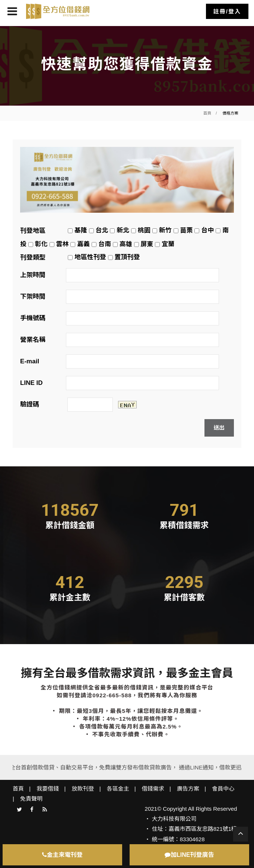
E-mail (30, 361)
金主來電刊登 (62, 855)
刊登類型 (33, 258)
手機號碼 (33, 318)
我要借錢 (48, 789)
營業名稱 (33, 340)
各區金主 (118, 789)
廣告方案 (188, 789)
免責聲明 (31, 799)
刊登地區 (33, 231)
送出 (219, 428)
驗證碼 (30, 404)
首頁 (207, 113)
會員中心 (223, 789)
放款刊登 (83, 789)
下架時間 (33, 297)
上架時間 (33, 275)
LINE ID (31, 383)
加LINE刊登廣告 (189, 855)
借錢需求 (153, 789)
